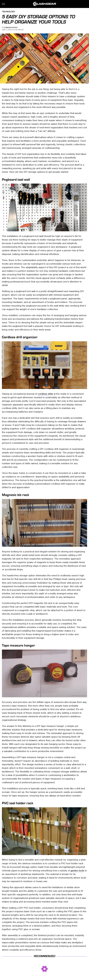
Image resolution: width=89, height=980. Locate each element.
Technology (9, 12)
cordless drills (45, 394)
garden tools (77, 871)
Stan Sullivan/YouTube (78, 545)
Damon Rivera (11, 28)
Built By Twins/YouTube (78, 387)
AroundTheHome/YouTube (77, 853)
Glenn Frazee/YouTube (78, 695)
